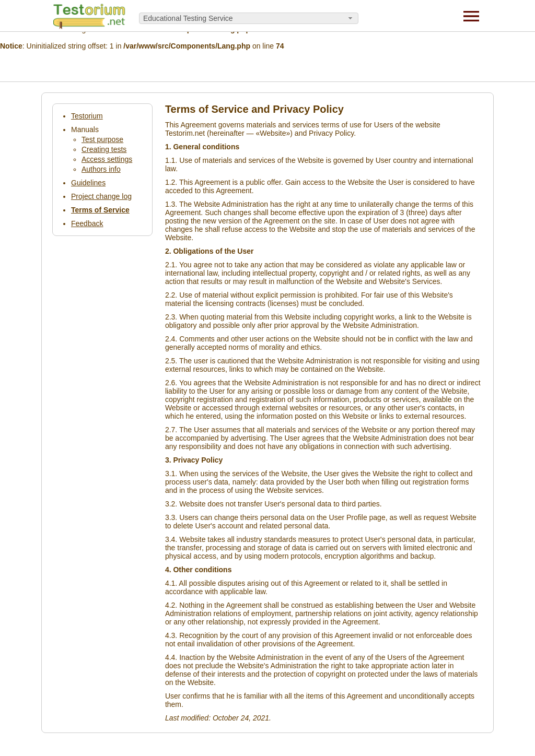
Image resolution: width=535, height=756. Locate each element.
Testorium (87, 116)
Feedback (87, 223)
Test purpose (102, 139)
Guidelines (88, 183)
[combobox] (249, 18)
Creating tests (104, 149)
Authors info (101, 169)
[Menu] (471, 16)
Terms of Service (100, 210)
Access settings (107, 159)
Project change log (101, 196)
